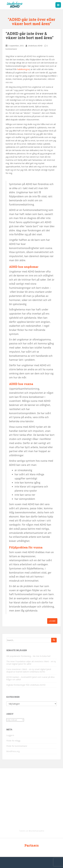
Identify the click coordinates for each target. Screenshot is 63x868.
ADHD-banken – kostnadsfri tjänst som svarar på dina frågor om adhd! (30, 678)
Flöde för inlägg (13, 741)
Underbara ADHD (35, 46)
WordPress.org (13, 751)
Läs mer (52, 621)
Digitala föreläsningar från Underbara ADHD (26, 685)
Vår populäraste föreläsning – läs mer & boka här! (28, 656)
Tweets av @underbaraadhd (31, 831)
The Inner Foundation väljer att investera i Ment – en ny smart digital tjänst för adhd (31, 663)
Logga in (10, 735)
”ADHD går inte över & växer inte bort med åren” (30, 36)
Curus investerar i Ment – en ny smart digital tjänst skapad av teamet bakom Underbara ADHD (29, 670)
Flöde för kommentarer (17, 746)
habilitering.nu (23, 69)
